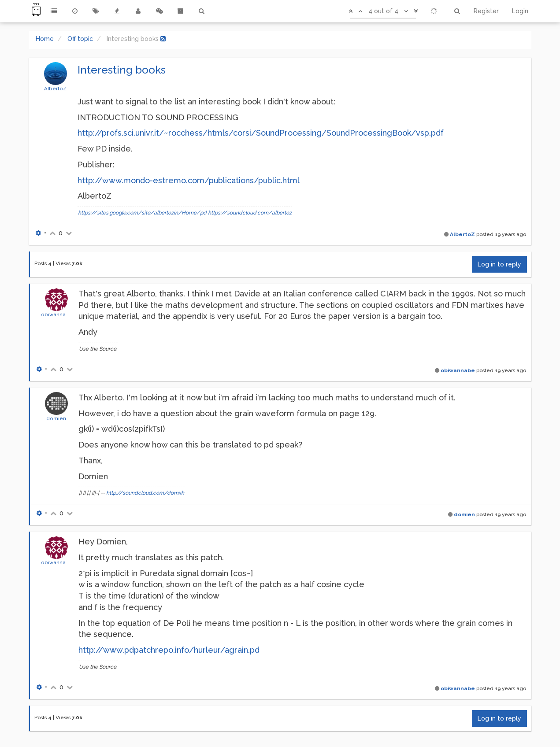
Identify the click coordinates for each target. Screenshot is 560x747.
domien (56, 418)
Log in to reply (499, 264)
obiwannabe (57, 314)
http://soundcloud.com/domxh (145, 493)
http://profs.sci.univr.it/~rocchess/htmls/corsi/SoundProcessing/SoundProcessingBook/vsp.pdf (261, 133)
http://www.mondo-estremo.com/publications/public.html (189, 180)
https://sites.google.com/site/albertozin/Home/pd (142, 213)
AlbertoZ (55, 89)
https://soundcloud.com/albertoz (250, 213)
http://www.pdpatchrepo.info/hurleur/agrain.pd (169, 650)
